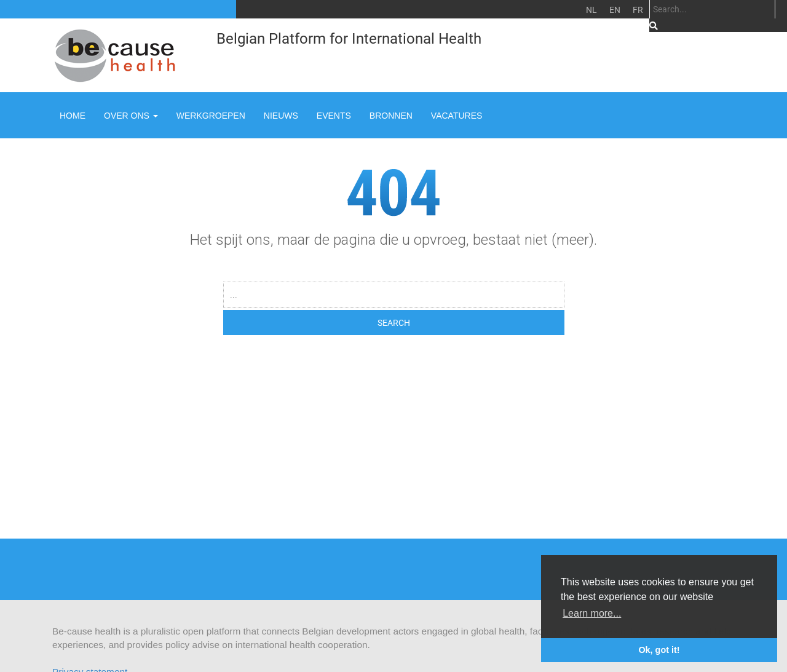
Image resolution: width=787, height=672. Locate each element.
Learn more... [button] (592, 613)
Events (334, 116)
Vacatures (457, 116)
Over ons (131, 116)
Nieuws (281, 116)
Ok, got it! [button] (659, 650)
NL (591, 10)
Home (73, 116)
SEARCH (394, 322)
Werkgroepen (211, 116)
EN (615, 10)
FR (638, 10)
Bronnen (391, 116)
